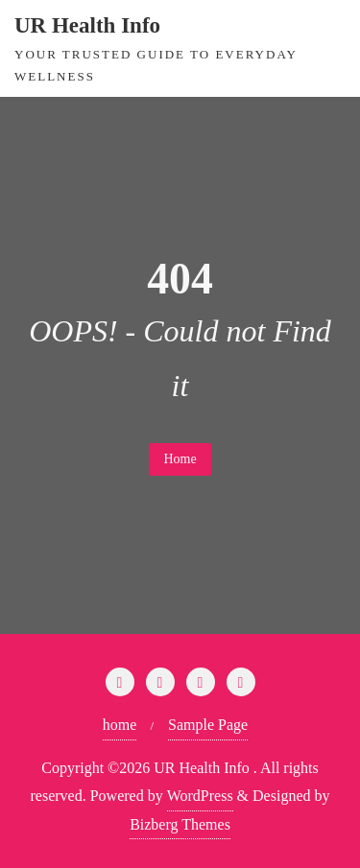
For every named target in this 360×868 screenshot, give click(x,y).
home (120, 725)
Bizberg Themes (180, 824)
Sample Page (208, 725)
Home (180, 459)
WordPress (200, 796)
